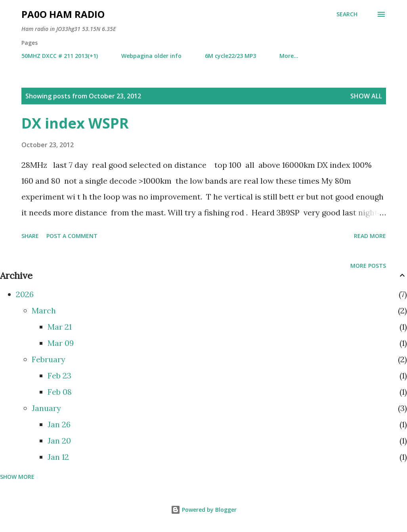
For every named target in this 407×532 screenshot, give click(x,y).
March (44, 310)
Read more (370, 236)
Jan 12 (58, 457)
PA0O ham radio (63, 14)
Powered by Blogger (204, 510)
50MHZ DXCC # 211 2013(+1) (60, 56)
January (46, 408)
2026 (25, 294)
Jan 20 (59, 441)
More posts (368, 266)
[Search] (347, 14)
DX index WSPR (75, 123)
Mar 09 (61, 343)
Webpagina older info (151, 56)
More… (289, 56)
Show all (366, 96)
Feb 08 (60, 392)
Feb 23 (59, 375)
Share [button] (30, 236)
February (49, 359)
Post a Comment (72, 236)
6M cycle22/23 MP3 (230, 56)
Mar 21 (60, 327)
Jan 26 (59, 424)
